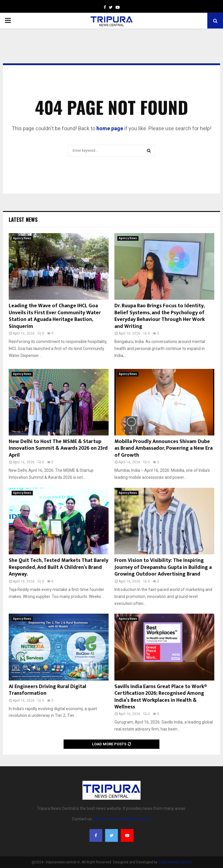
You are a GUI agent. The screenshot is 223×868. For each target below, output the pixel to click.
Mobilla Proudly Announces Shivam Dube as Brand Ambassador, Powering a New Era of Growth (163, 448)
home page (110, 128)
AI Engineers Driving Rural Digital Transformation (47, 690)
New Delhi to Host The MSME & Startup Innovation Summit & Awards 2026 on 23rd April (58, 448)
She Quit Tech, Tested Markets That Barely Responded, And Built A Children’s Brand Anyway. (59, 567)
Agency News (22, 238)
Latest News (23, 219)
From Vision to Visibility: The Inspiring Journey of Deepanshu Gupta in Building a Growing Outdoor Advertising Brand (163, 567)
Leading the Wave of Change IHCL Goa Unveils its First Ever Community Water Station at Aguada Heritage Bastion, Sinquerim (55, 316)
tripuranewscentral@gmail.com (122, 819)
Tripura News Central (175, 862)
